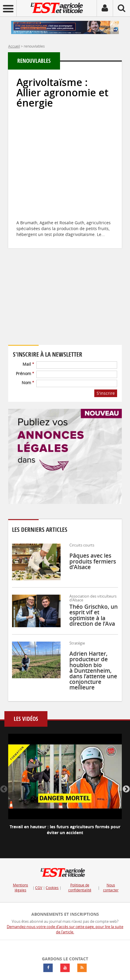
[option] (65, 789)
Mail (28, 364)
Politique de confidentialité (80, 888)
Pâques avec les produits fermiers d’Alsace (93, 561)
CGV (39, 888)
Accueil (14, 46)
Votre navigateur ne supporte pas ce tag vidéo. (61, 305)
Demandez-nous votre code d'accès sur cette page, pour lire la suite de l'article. (65, 929)
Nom (28, 383)
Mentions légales (20, 888)
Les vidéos (26, 719)
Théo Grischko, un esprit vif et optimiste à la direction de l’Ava (94, 615)
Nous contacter (111, 888)
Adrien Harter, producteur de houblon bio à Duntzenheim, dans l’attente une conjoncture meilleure (93, 671)
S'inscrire (106, 393)
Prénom (25, 373)
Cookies (52, 888)
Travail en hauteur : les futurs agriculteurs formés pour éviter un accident (65, 830)
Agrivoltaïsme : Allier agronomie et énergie (62, 93)
